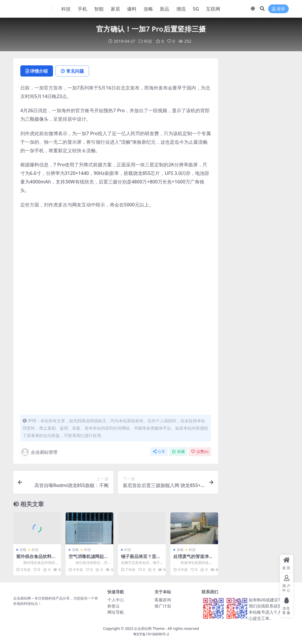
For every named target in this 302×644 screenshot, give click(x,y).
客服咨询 (163, 600)
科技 (148, 41)
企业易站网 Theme (149, 629)
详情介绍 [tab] (37, 71)
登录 (278, 9)
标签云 (114, 606)
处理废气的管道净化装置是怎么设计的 (193, 559)
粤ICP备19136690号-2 (151, 634)
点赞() (200, 452)
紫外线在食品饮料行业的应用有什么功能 (36, 559)
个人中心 (116, 600)
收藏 (178, 452)
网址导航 (116, 612)
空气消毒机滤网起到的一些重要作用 (88, 559)
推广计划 (163, 606)
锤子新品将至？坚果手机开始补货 (141, 559)
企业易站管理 (39, 452)
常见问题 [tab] (72, 71)
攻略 (23, 550)
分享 (159, 452)
